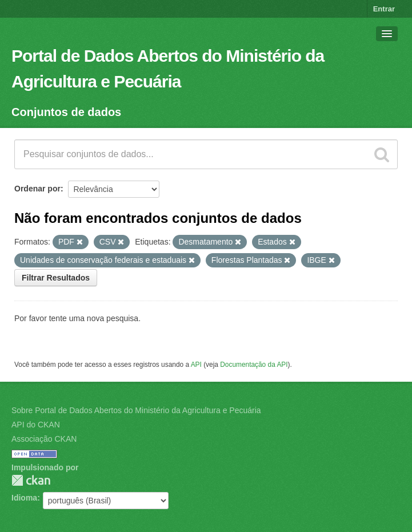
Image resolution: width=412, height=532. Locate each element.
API (196, 365)
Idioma (24, 498)
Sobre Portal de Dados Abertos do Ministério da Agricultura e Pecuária (136, 410)
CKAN (31, 480)
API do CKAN (36, 425)
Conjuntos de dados (66, 112)
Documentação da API (254, 365)
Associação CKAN (44, 439)
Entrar (384, 9)
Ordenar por (37, 189)
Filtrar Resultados (56, 278)
